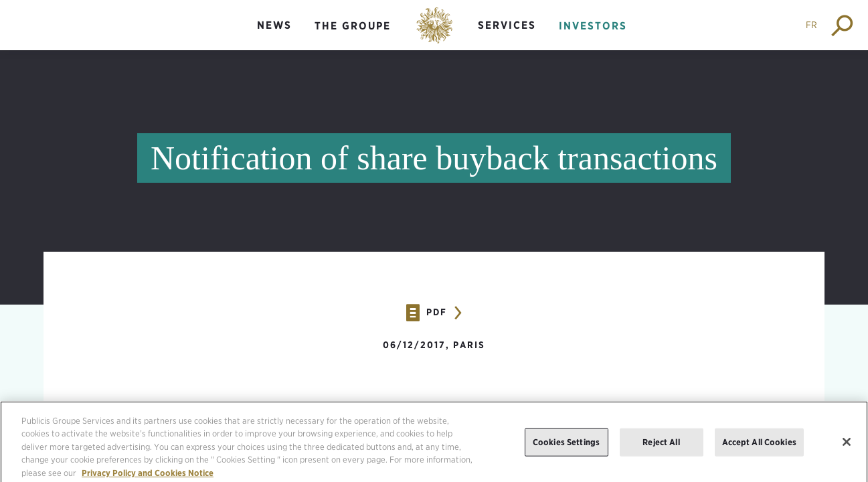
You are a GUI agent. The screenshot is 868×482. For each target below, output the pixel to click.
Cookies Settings (566, 446)
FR (811, 25)
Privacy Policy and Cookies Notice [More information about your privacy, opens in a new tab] (148, 476)
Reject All (661, 446)
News (274, 25)
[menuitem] (274, 36)
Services (507, 25)
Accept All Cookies (759, 446)
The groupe (353, 26)
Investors (593, 26)
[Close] (847, 446)
